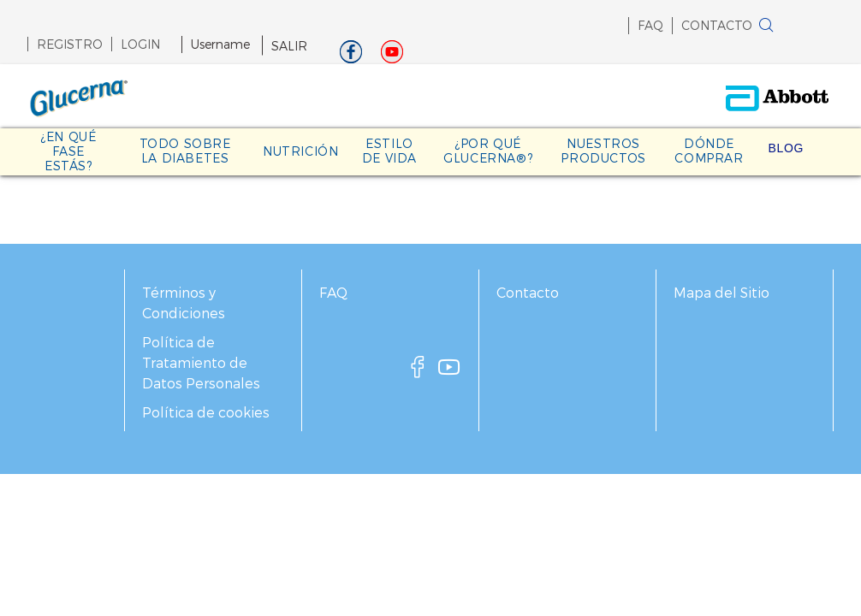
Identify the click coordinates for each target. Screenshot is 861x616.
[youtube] (449, 372)
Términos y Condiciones (184, 302)
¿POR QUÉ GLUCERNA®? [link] (488, 151)
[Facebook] (351, 56)
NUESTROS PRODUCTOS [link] (603, 151)
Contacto (528, 292)
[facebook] (418, 372)
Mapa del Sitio (721, 292)
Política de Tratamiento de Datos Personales (201, 362)
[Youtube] (392, 56)
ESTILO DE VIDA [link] (389, 151)
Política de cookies (206, 412)
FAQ (650, 25)
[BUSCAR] (766, 27)
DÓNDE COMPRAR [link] (709, 151)
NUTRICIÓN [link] (300, 151)
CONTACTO (717, 25)
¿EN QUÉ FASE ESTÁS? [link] (68, 151)
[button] (793, 29)
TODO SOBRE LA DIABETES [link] (185, 151)
